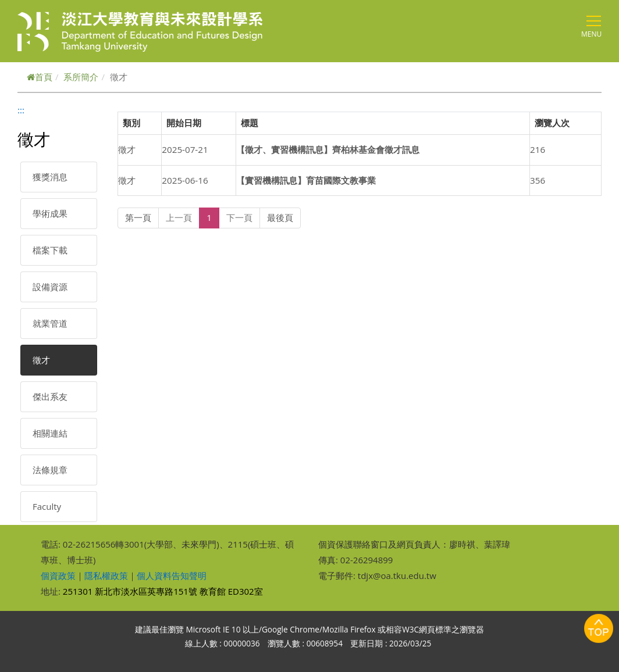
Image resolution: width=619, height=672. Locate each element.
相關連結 (50, 433)
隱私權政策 (106, 576)
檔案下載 (50, 250)
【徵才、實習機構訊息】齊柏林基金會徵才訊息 (328, 149)
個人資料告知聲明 (172, 576)
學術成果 (50, 213)
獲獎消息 (50, 177)
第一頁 (138, 217)
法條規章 (50, 470)
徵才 (41, 360)
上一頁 (179, 217)
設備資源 (50, 287)
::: (21, 110)
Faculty (47, 506)
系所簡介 (81, 77)
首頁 (40, 77)
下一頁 (239, 217)
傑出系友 (50, 396)
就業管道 (50, 323)
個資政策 (58, 576)
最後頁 (280, 217)
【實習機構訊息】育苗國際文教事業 (306, 180)
